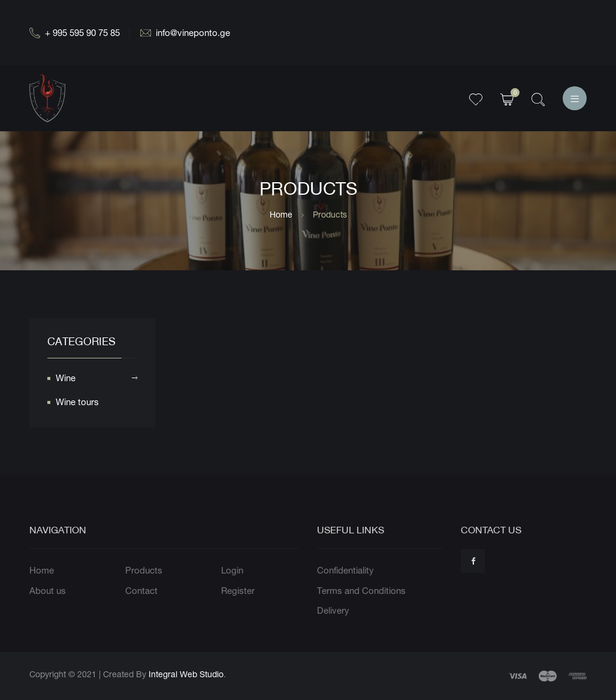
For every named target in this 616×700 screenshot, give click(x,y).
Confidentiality (345, 595)
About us (48, 615)
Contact (141, 615)
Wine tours (77, 404)
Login (232, 595)
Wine (96, 381)
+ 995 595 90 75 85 (75, 33)
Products (144, 595)
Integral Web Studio (186, 674)
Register (238, 615)
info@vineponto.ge (185, 33)
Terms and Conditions (361, 615)
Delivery (333, 636)
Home (281, 214)
